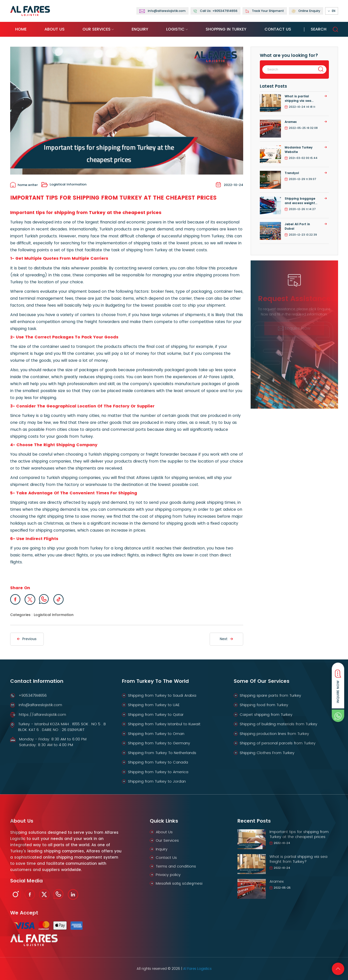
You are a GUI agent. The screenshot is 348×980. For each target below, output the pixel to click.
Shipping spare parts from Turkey (270, 695)
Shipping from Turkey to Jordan (157, 781)
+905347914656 (33, 695)
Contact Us (278, 29)
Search (324, 29)
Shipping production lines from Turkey (274, 734)
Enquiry (140, 29)
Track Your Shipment (265, 11)
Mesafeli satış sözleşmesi (179, 883)
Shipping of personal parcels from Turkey (278, 743)
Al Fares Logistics (197, 969)
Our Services (97, 29)
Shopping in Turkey (226, 29)
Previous (27, 639)
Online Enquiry (306, 11)
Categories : (21, 615)
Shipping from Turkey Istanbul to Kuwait (164, 724)
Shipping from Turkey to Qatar (156, 714)
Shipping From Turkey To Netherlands (162, 753)
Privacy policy (168, 875)
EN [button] (332, 11)
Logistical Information (64, 185)
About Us (55, 29)
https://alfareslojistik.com (42, 714)
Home (21, 29)
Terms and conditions (176, 866)
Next (226, 639)
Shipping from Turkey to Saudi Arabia (162, 695)
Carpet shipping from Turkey (266, 714)
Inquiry (162, 849)
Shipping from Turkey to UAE (154, 705)
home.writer (24, 185)
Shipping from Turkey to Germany (159, 743)
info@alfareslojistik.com (40, 705)
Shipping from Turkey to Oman (156, 734)
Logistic (175, 29)
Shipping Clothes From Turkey (267, 753)
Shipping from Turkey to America (158, 772)
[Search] (289, 70)
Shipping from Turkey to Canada (158, 762)
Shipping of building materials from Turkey (278, 724)
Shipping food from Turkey (264, 705)
